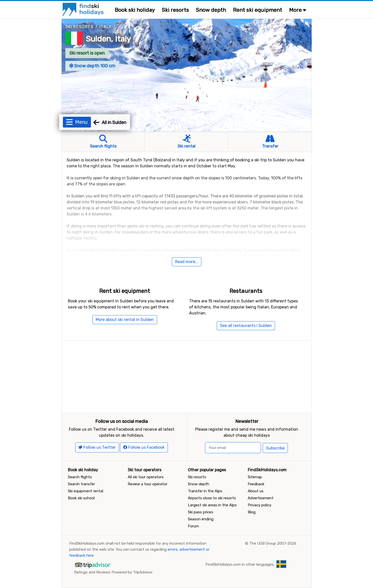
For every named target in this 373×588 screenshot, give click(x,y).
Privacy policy (260, 505)
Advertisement (261, 498)
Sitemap (255, 477)
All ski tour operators (146, 477)
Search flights (80, 477)
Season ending (201, 519)
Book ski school (81, 498)
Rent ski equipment (258, 10)
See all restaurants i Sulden (246, 326)
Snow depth (211, 10)
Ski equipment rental (86, 491)
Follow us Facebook (144, 447)
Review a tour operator (148, 484)
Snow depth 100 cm (92, 66)
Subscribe (275, 448)
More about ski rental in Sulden (125, 320)
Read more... (187, 262)
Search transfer (81, 484)
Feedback (256, 484)
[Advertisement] (187, 376)
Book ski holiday (135, 10)
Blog (252, 512)
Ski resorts (175, 10)
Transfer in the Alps (205, 491)
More (298, 10)
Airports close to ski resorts (212, 498)
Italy (105, 27)
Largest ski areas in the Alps (212, 505)
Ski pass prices (201, 512)
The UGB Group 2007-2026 (273, 543)
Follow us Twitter (97, 447)
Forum (193, 526)
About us (256, 491)
